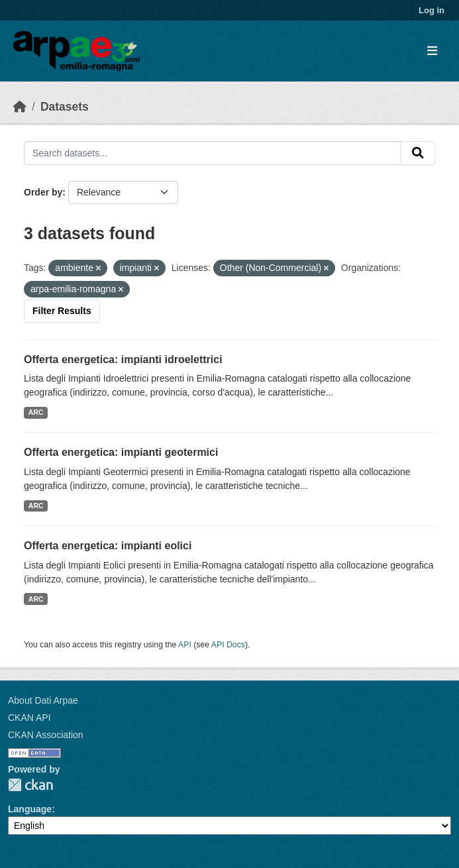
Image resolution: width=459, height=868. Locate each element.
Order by (43, 192)
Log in (432, 10)
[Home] (20, 107)
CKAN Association (46, 735)
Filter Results (62, 311)
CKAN (30, 785)
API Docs (228, 645)
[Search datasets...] (213, 153)
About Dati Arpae (43, 700)
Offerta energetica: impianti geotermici (121, 452)
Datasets (65, 107)
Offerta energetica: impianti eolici (108, 546)
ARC (36, 412)
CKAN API (29, 718)
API (185, 645)
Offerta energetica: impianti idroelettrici (123, 359)
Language (30, 809)
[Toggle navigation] (432, 51)
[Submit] (418, 153)
